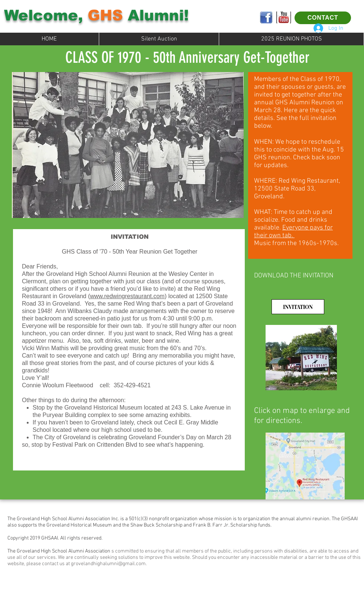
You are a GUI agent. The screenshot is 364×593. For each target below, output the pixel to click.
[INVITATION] (298, 307)
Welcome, (46, 15)
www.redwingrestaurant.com (127, 296)
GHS (105, 15)
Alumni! (156, 15)
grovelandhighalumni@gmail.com (108, 564)
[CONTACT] (323, 18)
